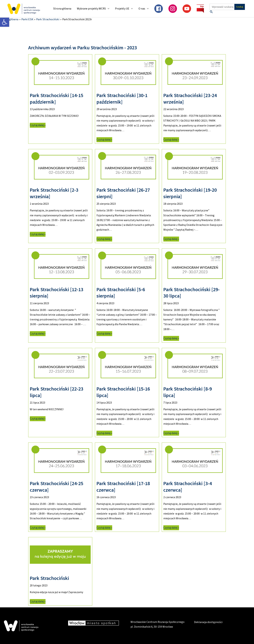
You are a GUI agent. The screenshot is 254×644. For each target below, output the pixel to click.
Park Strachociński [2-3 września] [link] (54, 193)
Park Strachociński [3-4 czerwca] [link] (188, 487)
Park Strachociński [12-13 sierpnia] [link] (57, 292)
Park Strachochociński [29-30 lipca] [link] (191, 292)
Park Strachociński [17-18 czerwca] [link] (123, 487)
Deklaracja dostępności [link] (208, 622)
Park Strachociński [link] (49, 578)
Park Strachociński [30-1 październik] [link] (122, 98)
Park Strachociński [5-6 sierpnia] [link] (121, 292)
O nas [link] (142, 9)
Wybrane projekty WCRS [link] (91, 9)
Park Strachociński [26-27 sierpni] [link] (123, 193)
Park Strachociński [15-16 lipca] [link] (123, 392)
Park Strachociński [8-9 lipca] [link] (188, 392)
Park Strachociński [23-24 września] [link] (190, 98)
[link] (5, 22)
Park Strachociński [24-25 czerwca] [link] (57, 487)
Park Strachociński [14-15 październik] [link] (57, 98)
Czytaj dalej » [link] (38, 125)
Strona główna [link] (62, 9)
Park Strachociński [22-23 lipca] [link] (57, 392)
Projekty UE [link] (122, 9)
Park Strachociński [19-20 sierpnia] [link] (190, 193)
